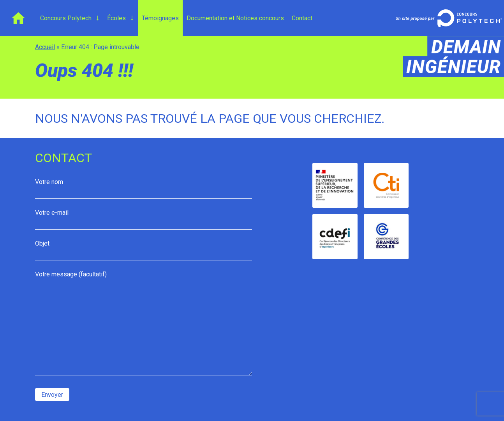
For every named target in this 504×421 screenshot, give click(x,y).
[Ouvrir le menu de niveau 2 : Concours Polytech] (97, 18)
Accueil (18, 18)
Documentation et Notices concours (235, 18)
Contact (302, 18)
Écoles (116, 18)
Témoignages (160, 18)
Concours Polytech (66, 18)
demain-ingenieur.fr (451, 57)
